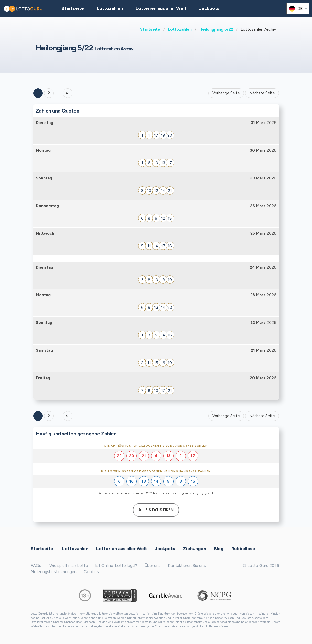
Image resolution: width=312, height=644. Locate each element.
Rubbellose (243, 548)
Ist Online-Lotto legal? (116, 565)
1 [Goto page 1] (38, 93)
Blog (219, 548)
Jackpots (209, 8)
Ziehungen (195, 548)
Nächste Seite (262, 93)
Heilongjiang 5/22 (216, 29)
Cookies (91, 572)
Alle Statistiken (156, 510)
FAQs (36, 565)
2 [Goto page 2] (49, 93)
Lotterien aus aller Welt (161, 8)
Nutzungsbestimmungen (54, 572)
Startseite (150, 29)
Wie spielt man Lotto (69, 565)
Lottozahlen (180, 29)
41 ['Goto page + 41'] (68, 93)
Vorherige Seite (226, 93)
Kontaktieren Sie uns (187, 565)
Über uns (153, 565)
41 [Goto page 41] (68, 416)
